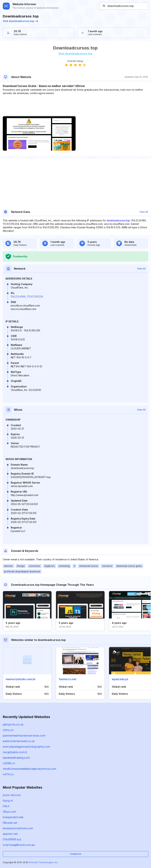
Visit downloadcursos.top (20, 21)
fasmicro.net (68, 679)
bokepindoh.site (13, 817)
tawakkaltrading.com (16, 758)
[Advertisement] (75, 105)
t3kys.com (9, 812)
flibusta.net (10, 823)
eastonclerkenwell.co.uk (19, 741)
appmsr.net (10, 834)
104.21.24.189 (18, 297)
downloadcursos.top (118, 220)
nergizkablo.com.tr (15, 752)
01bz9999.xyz (12, 839)
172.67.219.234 (35, 297)
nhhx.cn (8, 730)
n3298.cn (9, 763)
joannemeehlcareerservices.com (24, 736)
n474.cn (8, 774)
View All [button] (144, 212)
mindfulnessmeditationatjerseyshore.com (29, 769)
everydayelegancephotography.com (26, 747)
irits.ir (6, 806)
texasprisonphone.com (18, 828)
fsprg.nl (8, 801)
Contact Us (75, 854)
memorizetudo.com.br (21, 679)
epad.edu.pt (120, 679)
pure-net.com (12, 795)
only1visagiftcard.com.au (19, 845)
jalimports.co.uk (13, 724)
